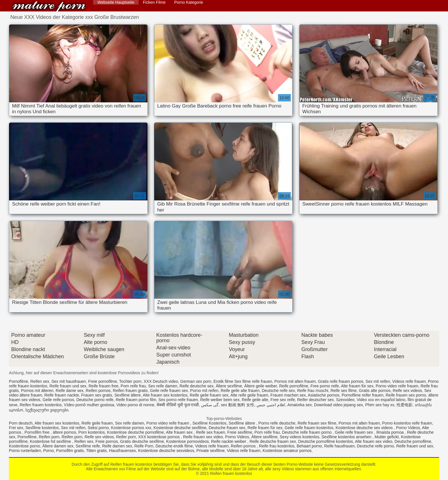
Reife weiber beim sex (220, 400)
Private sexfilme (210, 451)
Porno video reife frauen (397, 386)
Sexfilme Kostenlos (209, 423)
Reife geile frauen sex (209, 395)
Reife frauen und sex (68, 386)
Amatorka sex (300, 405)
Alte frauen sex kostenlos (165, 395)
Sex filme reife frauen (253, 381)
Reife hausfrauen (340, 446)
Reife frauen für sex (265, 428)
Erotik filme (223, 381)
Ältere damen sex (58, 446)
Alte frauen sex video (374, 441)
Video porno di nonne (135, 405)
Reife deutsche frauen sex (273, 441)
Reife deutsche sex (196, 386)
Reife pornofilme (294, 386)
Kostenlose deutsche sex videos (365, 428)
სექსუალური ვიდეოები (47, 410)
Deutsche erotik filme (174, 446)
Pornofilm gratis (70, 451)
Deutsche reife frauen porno (307, 432)
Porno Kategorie (189, 2)
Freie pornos (107, 441)
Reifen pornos (98, 391)
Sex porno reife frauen (178, 400)
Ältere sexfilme (229, 386)
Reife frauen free (103, 386)
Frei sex (16, 428)
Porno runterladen (25, 451)
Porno (48, 451)
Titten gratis (96, 451)
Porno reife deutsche (277, 423)
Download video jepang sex (338, 405)
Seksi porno (98, 428)
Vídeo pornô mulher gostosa (89, 405)
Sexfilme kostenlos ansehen (347, 437)
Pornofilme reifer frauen (363, 395)
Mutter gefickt (387, 437)
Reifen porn (49, 437)
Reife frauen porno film (136, 400)
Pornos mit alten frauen (295, 381)
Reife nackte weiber (229, 441)
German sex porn (196, 381)
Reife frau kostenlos (277, 446)
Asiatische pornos (324, 395)
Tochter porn (130, 381)
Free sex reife (283, 400)
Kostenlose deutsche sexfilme (180, 428)
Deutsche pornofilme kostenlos (326, 441)
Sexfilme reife (88, 446)
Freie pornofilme (102, 381)
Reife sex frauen (211, 432)
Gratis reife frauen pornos (341, 381)
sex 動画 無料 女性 (238, 405)
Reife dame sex (70, 391)
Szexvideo (345, 400)
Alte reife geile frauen (249, 395)
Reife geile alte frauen (240, 391)
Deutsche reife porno (375, 446)
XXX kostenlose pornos (160, 437)
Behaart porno (309, 446)
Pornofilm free (38, 432)
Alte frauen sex (180, 432)
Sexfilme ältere (128, 395)
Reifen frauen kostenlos (49, 6)
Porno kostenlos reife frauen (407, 423)
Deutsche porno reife (95, 400)
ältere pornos (65, 432)
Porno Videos (408, 428)
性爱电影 (405, 405)
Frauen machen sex (288, 395)
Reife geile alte (255, 400)
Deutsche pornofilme (413, 441)
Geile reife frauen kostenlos (309, 428)
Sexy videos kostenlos (300, 437)
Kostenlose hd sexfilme (51, 441)
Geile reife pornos (58, 400)
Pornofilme (18, 381)
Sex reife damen (163, 386)
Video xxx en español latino (381, 400)
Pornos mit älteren (37, 391)
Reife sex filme (344, 391)
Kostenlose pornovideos (188, 441)
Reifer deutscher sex (315, 400)
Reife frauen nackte (62, 395)
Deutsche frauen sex (227, 428)
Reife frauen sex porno (406, 395)
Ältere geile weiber (261, 386)
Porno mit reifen (204, 391)
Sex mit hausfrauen (69, 381)
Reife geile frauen (97, 423)
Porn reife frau (133, 386)
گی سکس (210, 405)
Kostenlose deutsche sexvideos (166, 451)
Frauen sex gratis (97, 395)
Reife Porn (144, 446)
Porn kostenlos (92, 432)
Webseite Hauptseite (116, 2)
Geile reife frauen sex (169, 391)
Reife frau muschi (313, 391)
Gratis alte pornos (375, 391)
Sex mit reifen (378, 381)
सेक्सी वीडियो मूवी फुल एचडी (178, 405)
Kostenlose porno (24, 446)
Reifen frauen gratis (130, 391)
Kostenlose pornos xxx (131, 428)
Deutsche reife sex (278, 391)
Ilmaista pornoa (391, 432)
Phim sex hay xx (380, 405)
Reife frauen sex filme (317, 423)
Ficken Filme (154, 2)
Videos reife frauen (409, 381)
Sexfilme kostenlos (42, 428)
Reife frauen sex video (203, 437)
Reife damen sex (117, 446)
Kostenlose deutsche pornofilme (136, 432)
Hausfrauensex (123, 451)
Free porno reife (325, 386)
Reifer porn (126, 437)
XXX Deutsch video (161, 381)
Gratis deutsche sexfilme (142, 441)
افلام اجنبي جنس (271, 405)
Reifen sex (40, 381)
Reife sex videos (408, 391)
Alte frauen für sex (357, 386)
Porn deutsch (21, 423)
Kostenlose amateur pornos (287, 451)
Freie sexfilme (240, 432)
